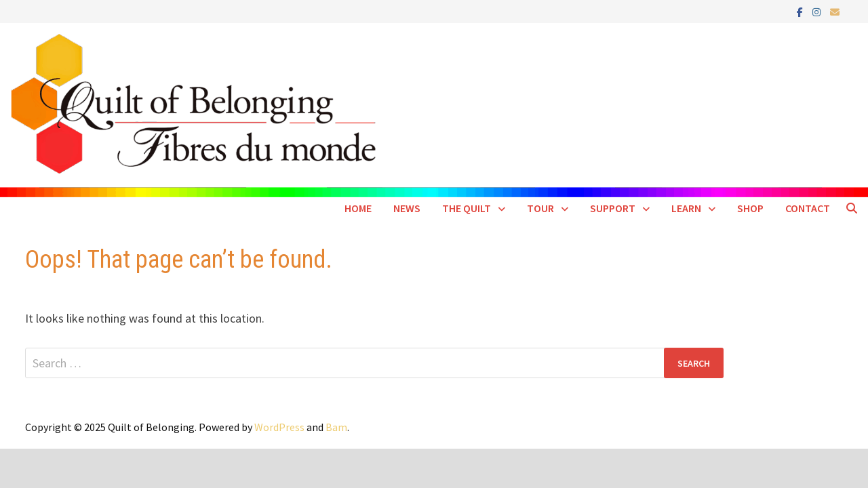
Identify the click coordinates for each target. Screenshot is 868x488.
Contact (808, 208)
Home (358, 208)
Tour (540, 208)
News (407, 208)
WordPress (279, 427)
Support (613, 208)
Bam (336, 427)
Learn (686, 208)
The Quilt (467, 208)
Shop (750, 208)
